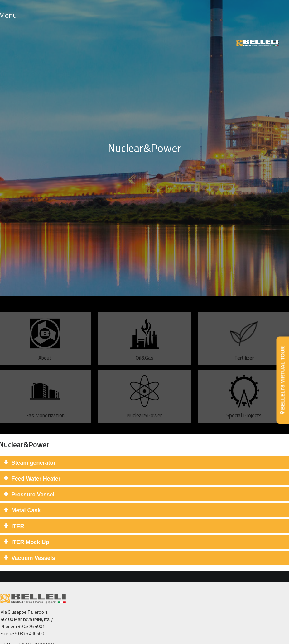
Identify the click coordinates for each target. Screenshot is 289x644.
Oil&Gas (144, 349)
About (45, 349)
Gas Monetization (45, 407)
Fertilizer (244, 349)
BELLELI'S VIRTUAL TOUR (283, 380)
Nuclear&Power (144, 407)
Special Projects (244, 407)
